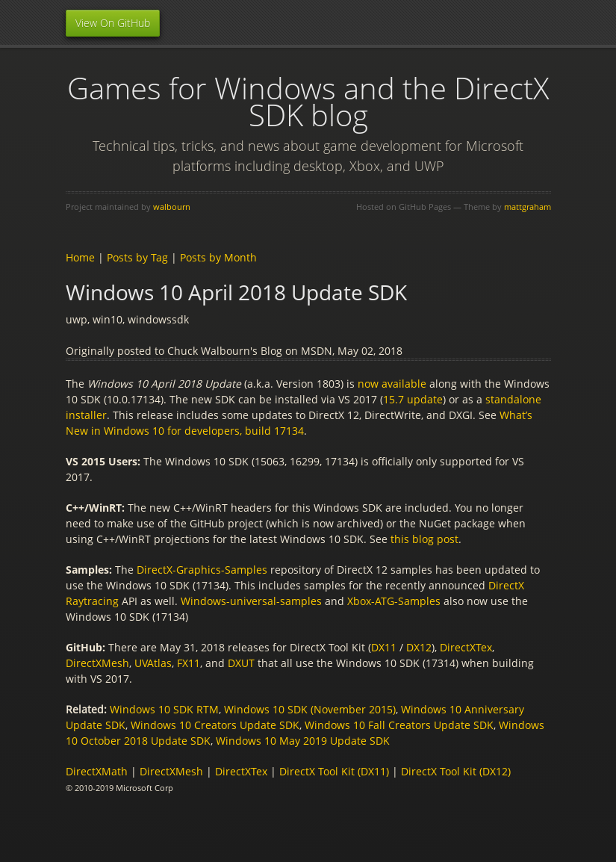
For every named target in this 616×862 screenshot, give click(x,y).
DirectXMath (97, 771)
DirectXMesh (97, 663)
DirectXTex (466, 647)
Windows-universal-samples (251, 601)
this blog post (424, 539)
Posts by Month (218, 257)
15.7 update (413, 399)
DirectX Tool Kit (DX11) (334, 771)
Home (80, 257)
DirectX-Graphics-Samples (202, 570)
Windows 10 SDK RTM (164, 709)
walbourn (172, 207)
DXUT (241, 663)
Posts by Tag (137, 257)
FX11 (189, 663)
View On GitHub (113, 23)
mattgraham (528, 207)
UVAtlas (153, 663)
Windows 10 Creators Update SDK (215, 725)
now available (392, 384)
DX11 (384, 647)
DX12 (419, 647)
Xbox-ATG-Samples (394, 601)
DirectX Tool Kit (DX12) (456, 771)
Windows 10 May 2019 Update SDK (303, 741)
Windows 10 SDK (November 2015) (310, 709)
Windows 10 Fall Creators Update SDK (399, 725)
